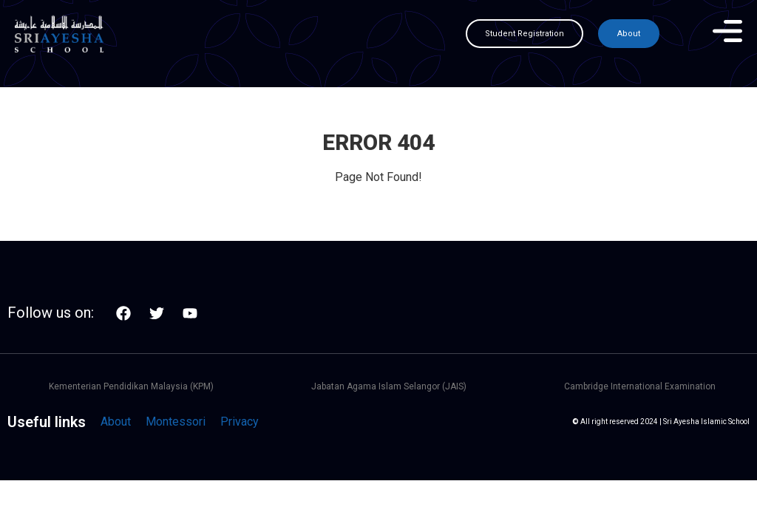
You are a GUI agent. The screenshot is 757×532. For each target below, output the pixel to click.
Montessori (176, 422)
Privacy (240, 422)
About (116, 422)
